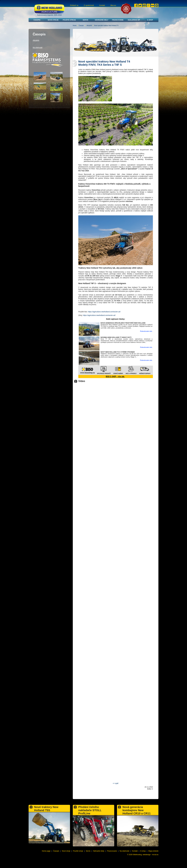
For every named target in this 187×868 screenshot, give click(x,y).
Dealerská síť (134, 20)
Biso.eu (113, 5)
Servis (85, 20)
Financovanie (118, 20)
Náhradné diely (102, 20)
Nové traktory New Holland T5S (46, 809)
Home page (46, 851)
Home (75, 26)
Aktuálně (89, 26)
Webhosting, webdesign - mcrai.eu (146, 855)
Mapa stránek (153, 851)
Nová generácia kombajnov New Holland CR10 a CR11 (137, 810)
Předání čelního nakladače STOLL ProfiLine (90, 810)
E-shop (150, 20)
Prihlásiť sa (74, 5)
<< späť (116, 783)
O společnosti (89, 5)
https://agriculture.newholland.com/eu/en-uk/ (104, 312)
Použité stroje (69, 20)
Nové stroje (53, 20)
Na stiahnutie (38, 48)
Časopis (37, 20)
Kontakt (102, 5)
